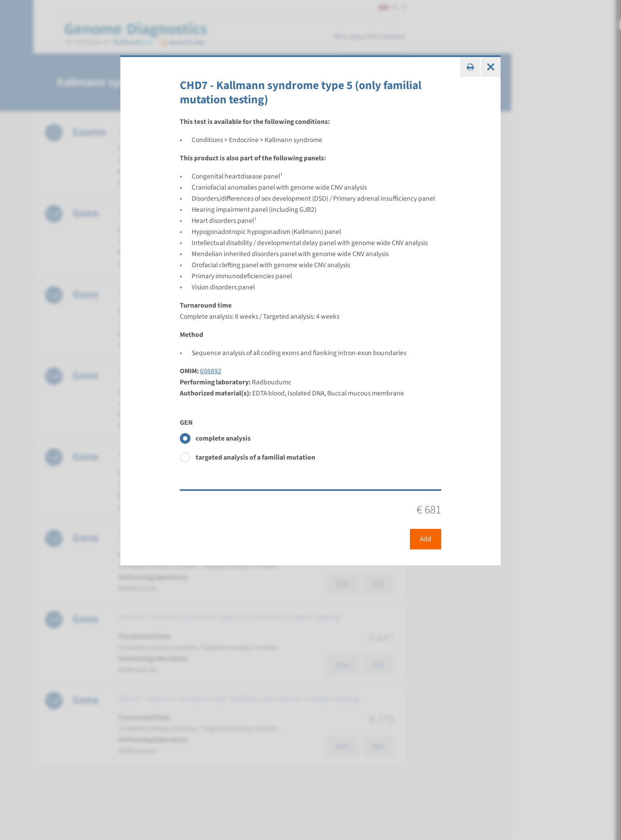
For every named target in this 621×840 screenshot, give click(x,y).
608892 (211, 371)
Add (426, 539)
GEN (186, 423)
